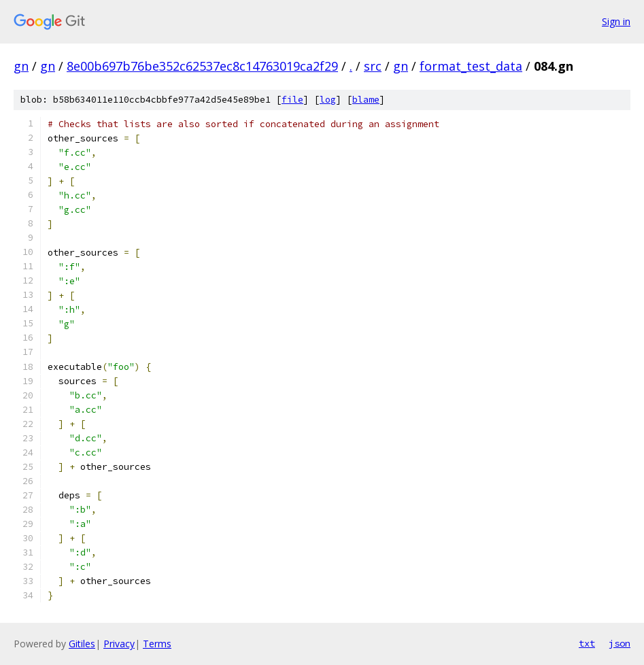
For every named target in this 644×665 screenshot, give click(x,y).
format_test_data (471, 66)
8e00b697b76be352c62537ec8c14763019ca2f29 (202, 66)
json (620, 643)
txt (587, 643)
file (292, 100)
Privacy (119, 644)
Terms (157, 644)
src (373, 66)
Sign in (616, 21)
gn (21, 66)
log (328, 100)
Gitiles (82, 644)
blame (366, 100)
